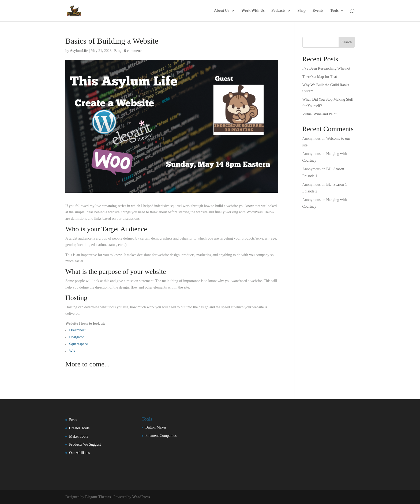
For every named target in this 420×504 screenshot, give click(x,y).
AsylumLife (79, 51)
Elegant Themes (98, 497)
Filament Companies (161, 436)
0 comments (133, 51)
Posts (73, 420)
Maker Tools (79, 436)
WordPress (141, 497)
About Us (222, 11)
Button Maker (156, 427)
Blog (118, 51)
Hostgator (76, 337)
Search (347, 42)
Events (318, 11)
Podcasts (278, 11)
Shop (302, 11)
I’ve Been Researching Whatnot (326, 68)
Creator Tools (79, 428)
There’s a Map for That (320, 77)
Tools (334, 11)
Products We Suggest (85, 444)
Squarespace (78, 344)
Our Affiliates (79, 453)
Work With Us (253, 11)
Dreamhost (77, 330)
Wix (72, 351)
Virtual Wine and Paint (320, 114)
